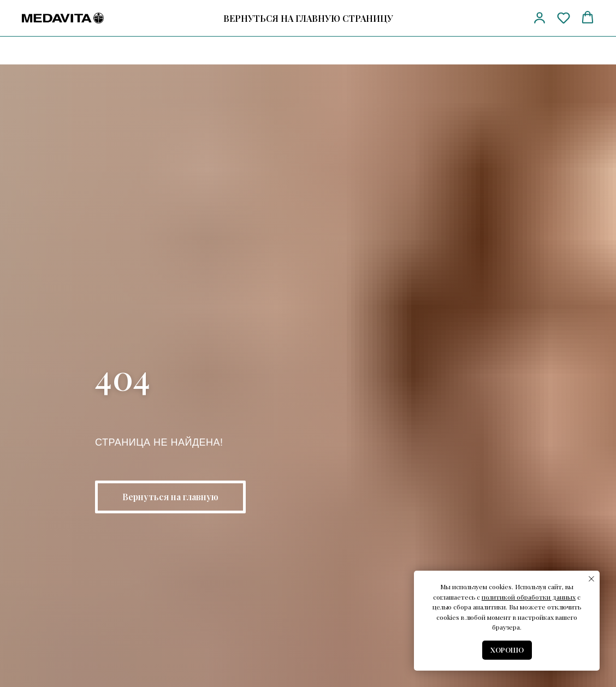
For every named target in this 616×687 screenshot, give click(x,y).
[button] (540, 17)
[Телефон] (469, 18)
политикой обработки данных (529, 597)
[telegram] (490, 18)
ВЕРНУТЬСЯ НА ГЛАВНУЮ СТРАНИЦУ (308, 18)
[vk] (510, 18)
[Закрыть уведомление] (591, 579)
